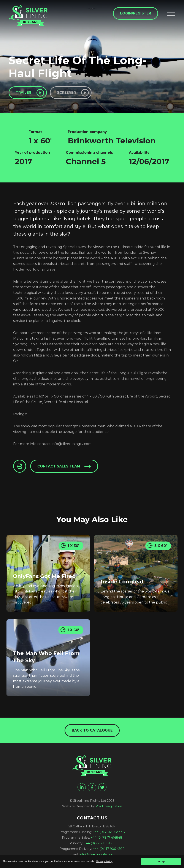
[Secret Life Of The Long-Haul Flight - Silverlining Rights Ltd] (28, 16)
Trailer (23, 93)
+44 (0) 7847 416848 (106, 838)
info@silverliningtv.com (97, 854)
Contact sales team (59, 466)
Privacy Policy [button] (104, 861)
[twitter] (102, 787)
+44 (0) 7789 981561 (99, 843)
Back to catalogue (92, 730)
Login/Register (136, 13)
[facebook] (92, 787)
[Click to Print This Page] (20, 466)
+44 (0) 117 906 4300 (109, 849)
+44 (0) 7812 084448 (109, 832)
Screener (66, 93)
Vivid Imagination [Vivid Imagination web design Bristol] (109, 806)
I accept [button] (161, 861)
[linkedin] (82, 787)
